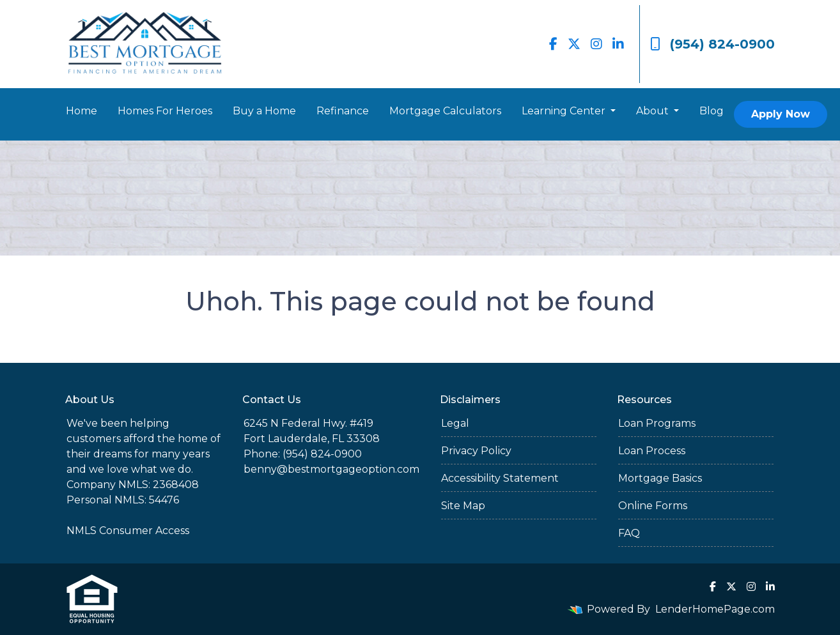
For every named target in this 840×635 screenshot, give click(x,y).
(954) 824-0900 (712, 44)
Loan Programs (657, 423)
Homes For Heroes (165, 111)
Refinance (343, 111)
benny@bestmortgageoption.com (331, 469)
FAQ (629, 533)
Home (82, 111)
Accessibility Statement (500, 478)
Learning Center (565, 111)
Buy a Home (264, 111)
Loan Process (652, 451)
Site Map (463, 506)
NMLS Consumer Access (128, 531)
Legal (455, 423)
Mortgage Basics (660, 478)
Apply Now (781, 114)
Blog (712, 111)
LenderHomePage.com (715, 609)
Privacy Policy (476, 451)
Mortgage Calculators (445, 111)
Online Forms (653, 506)
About (654, 111)
